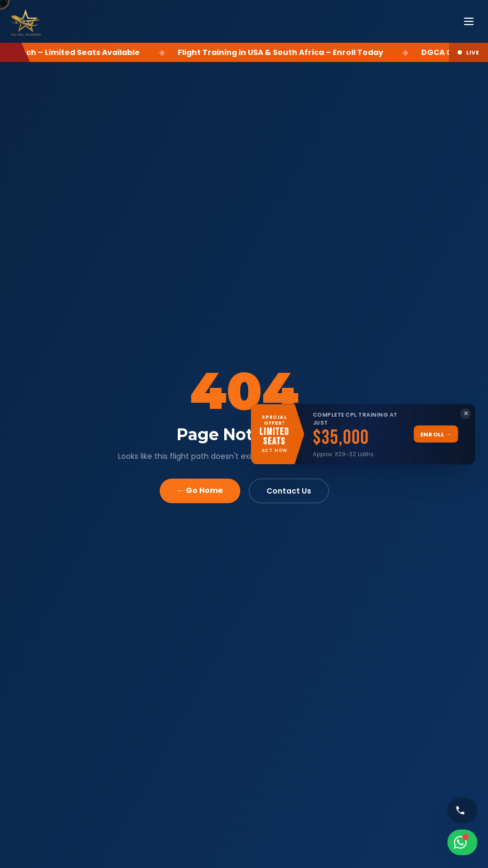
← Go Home (200, 490)
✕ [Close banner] (466, 413)
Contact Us (289, 491)
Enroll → (436, 434)
